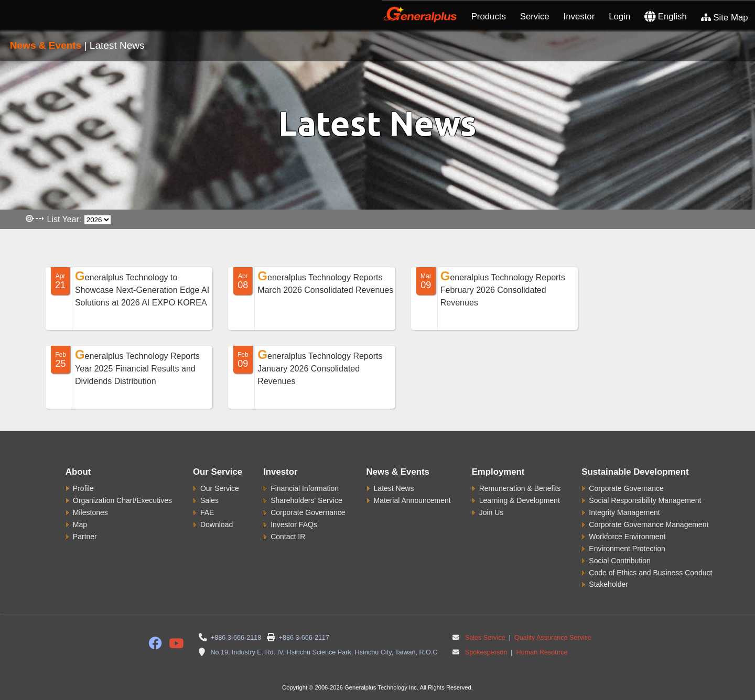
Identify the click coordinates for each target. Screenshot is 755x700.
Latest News (394, 488)
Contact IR (288, 537)
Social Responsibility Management (645, 500)
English (666, 17)
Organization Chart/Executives (122, 500)
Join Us (492, 512)
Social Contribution (620, 561)
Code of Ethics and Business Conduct (650, 573)
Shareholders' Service (306, 500)
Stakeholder (608, 584)
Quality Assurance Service (552, 638)
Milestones (90, 512)
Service (535, 17)
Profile (83, 488)
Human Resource (541, 652)
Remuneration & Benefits (520, 488)
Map (80, 524)
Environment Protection (627, 549)
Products (489, 17)
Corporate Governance (308, 512)
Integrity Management (624, 512)
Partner (85, 537)
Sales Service (485, 638)
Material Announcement (412, 500)
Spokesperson (486, 652)
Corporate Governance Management (649, 524)
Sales (209, 500)
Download (217, 524)
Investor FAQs (294, 524)
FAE (207, 512)
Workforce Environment (627, 537)
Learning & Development (520, 500)
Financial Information (305, 488)
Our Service (220, 488)
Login (619, 17)
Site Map (725, 18)
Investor (579, 17)
